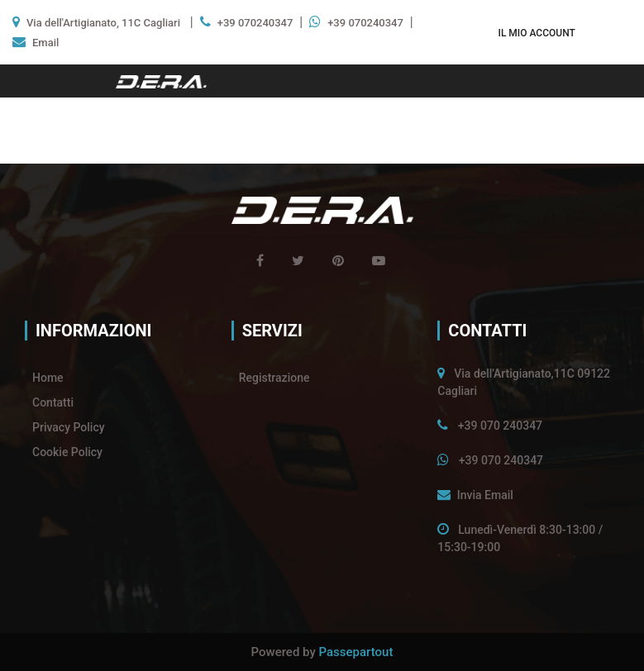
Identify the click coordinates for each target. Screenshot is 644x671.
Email (45, 43)
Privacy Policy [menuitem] (69, 427)
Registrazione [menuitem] (274, 378)
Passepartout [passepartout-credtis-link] (356, 652)
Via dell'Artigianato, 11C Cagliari (103, 23)
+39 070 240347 (500, 426)
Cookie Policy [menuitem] (67, 452)
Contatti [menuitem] (53, 402)
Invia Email (485, 495)
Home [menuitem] (48, 378)
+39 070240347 (255, 23)
